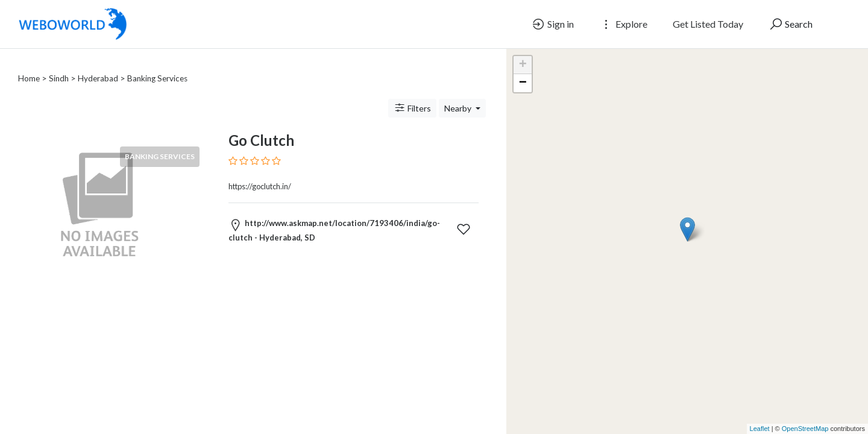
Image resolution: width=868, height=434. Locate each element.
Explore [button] (623, 24)
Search (791, 24)
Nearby (459, 94)
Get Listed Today (708, 24)
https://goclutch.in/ (260, 172)
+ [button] (523, 65)
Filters (412, 93)
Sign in (552, 24)
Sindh (59, 64)
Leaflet (760, 429)
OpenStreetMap (805, 429)
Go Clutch (261, 126)
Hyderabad (98, 64)
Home (29, 64)
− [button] (523, 83)
